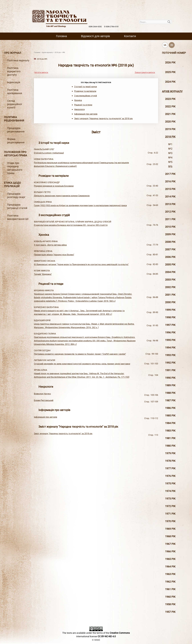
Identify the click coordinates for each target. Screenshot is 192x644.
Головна (61, 36)
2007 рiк (170, 249)
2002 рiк (170, 287)
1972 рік (170, 506)
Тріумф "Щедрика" (43, 274)
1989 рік (170, 385)
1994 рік (170, 348)
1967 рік (170, 544)
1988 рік (170, 393)
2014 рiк (170, 197)
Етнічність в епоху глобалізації (49, 153)
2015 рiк (170, 189)
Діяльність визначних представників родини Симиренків (62, 196)
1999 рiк (170, 310)
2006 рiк (170, 257)
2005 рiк (170, 265)
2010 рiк (170, 227)
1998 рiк (170, 317)
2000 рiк (170, 302)
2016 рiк (170, 181)
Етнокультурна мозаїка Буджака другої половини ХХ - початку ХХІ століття (71, 225)
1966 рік (170, 551)
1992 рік (170, 363)
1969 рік (170, 529)
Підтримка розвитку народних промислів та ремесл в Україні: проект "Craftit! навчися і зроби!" (80, 354)
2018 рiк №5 (42, 59)
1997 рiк (170, 325)
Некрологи (79, 109)
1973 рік (170, 499)
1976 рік (170, 476)
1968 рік (170, 536)
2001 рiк (170, 295)
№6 (170, 166)
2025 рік (170, 72)
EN (172, 45)
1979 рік (170, 453)
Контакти (130, 36)
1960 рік (170, 597)
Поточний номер (174, 53)
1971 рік (170, 514)
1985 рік (170, 416)
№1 (170, 144)
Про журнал (13, 53)
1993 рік (170, 355)
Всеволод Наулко (42, 394)
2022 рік (170, 106)
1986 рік (170, 408)
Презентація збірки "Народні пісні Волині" (54, 255)
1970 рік (170, 521)
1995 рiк (170, 340)
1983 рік (170, 431)
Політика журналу (18, 60)
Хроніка (78, 100)
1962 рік (170, 582)
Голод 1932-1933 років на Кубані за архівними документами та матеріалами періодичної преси (80, 205)
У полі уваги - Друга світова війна (50, 245)
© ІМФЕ (96, 640)
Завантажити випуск (145, 72)
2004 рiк (170, 272)
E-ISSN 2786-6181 (111, 27)
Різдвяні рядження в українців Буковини (54, 186)
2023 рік (170, 99)
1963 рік (170, 574)
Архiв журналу (172, 91)
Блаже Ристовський (44, 400)
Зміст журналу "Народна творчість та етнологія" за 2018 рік (103, 119)
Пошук (171, 22)
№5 (170, 162)
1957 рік (170, 612)
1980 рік (170, 446)
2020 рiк (170, 122)
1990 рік (170, 378)
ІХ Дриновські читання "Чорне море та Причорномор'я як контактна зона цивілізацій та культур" (81, 264)
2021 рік (170, 114)
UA (165, 45)
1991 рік (170, 370)
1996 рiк (170, 332)
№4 (170, 158)
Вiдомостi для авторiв (96, 36)
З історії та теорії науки (86, 87)
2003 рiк (170, 280)
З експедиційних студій (86, 96)
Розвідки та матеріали (85, 91)
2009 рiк (170, 234)
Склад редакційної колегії (14, 104)
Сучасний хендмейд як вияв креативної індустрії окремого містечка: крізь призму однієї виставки (82, 364)
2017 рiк (170, 174)
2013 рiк (170, 204)
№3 (170, 153)
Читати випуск (41, 72)
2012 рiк (170, 212)
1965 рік (170, 559)
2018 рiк (170, 137)
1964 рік (170, 567)
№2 (170, 149)
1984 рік (170, 423)
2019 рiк (170, 129)
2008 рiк (170, 242)
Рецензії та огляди (83, 105)
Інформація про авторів (86, 114)
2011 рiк (170, 219)
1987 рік (170, 400)
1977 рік (170, 468)
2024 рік (170, 82)
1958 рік (170, 604)
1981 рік (170, 438)
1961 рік (170, 589)
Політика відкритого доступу (14, 71)
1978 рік (170, 461)
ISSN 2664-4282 (95, 27)
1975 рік (170, 483)
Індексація (14, 82)
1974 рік (170, 491)
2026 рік (170, 62)
